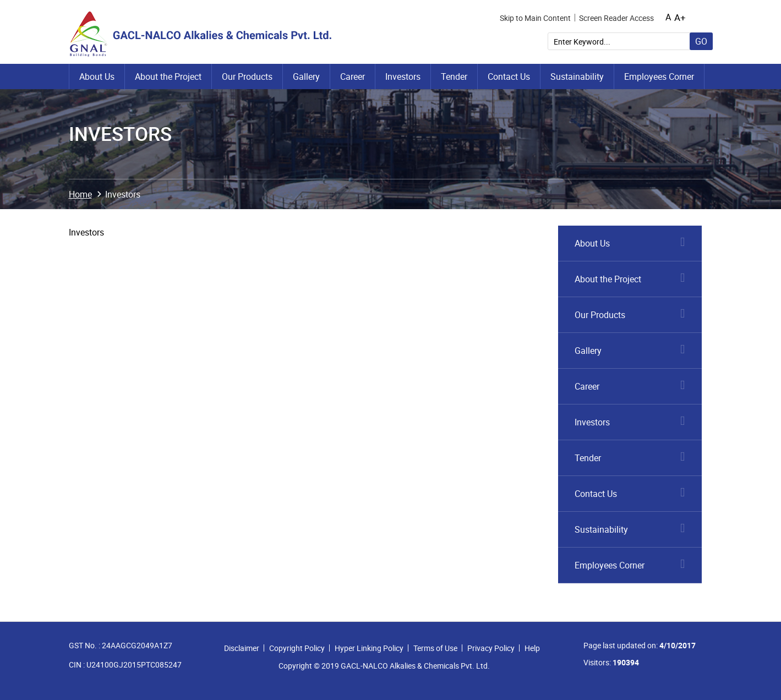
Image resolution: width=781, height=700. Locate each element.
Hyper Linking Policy (369, 648)
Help (532, 648)
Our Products (247, 76)
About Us (97, 76)
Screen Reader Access (616, 18)
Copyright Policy (297, 648)
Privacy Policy (491, 648)
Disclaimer (242, 648)
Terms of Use (435, 648)
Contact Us (509, 76)
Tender (454, 76)
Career (353, 76)
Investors (403, 76)
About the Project (168, 76)
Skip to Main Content (535, 18)
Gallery (306, 76)
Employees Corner (659, 76)
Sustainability (577, 76)
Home (80, 194)
